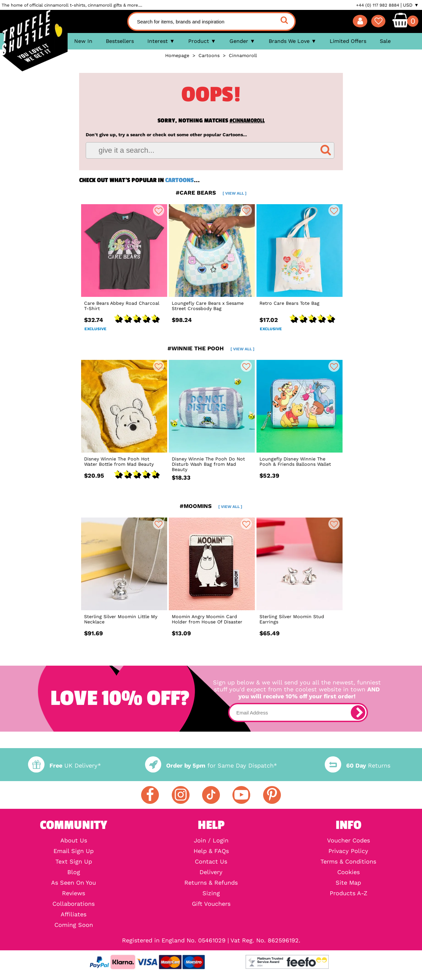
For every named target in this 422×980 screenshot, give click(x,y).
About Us (74, 840)
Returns (357, 765)
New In (83, 41)
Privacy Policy (348, 851)
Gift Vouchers (211, 904)
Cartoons (180, 180)
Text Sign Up (74, 862)
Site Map (348, 883)
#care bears (211, 193)
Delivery (211, 872)
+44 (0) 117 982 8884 (378, 5)
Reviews (74, 893)
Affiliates (74, 914)
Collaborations (74, 904)
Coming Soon (74, 925)
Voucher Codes (348, 840)
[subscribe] (358, 712)
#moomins (211, 506)
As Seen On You (74, 883)
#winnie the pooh (211, 348)
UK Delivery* (64, 765)
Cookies (348, 872)
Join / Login (211, 840)
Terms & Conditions (348, 862)
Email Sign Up (74, 851)
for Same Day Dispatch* (211, 765)
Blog (74, 872)
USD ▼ (411, 5)
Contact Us (211, 862)
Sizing (211, 893)
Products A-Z (348, 893)
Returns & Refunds (211, 883)
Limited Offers (348, 41)
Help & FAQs (211, 851)
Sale (385, 41)
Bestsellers (120, 41)
